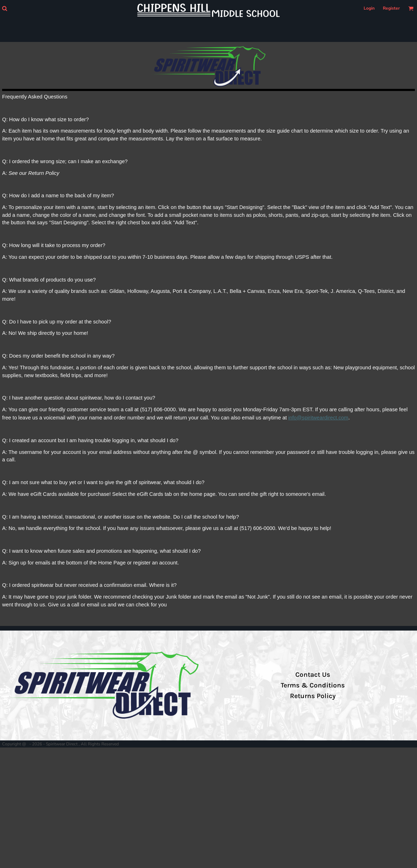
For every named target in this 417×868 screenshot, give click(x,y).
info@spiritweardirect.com (318, 418)
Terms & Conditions (313, 685)
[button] (4, 8)
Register (391, 8)
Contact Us (313, 675)
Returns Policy (313, 696)
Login (369, 8)
